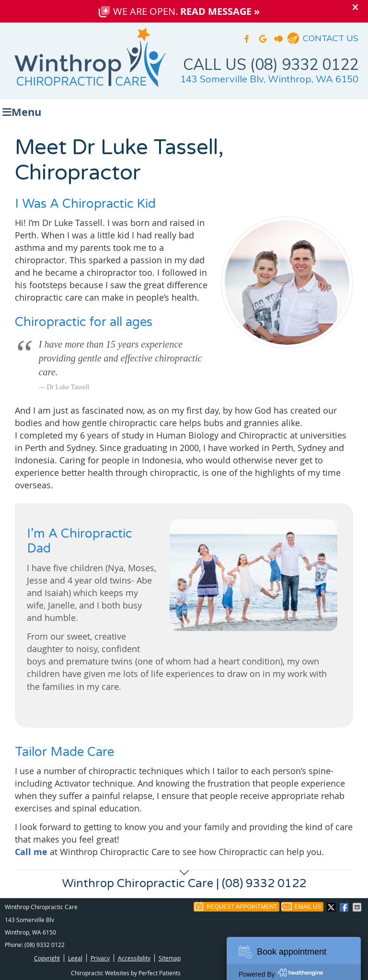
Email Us (301, 907)
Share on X (332, 907)
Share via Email (358, 907)
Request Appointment (235, 907)
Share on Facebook (345, 907)
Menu (22, 111)
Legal (75, 958)
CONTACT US (331, 38)
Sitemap (170, 958)
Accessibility (134, 958)
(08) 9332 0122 (45, 945)
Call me (31, 852)
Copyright (47, 958)
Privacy (100, 958)
